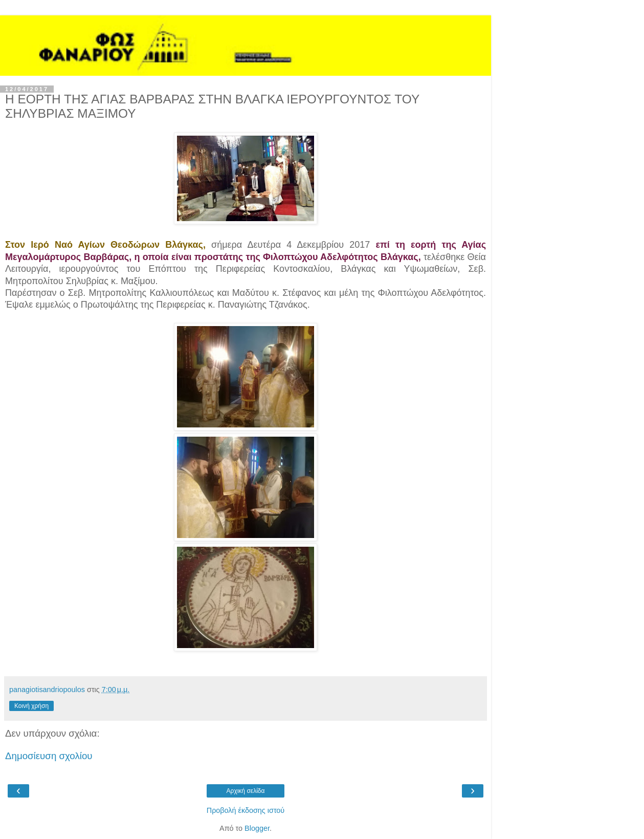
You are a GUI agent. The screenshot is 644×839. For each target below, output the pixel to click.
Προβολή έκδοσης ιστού (246, 810)
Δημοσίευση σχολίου (49, 756)
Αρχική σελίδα (246, 791)
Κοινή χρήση (31, 706)
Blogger (257, 828)
